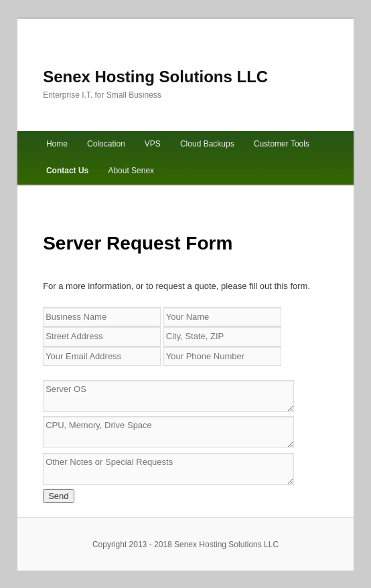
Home (57, 144)
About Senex (131, 171)
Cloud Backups (207, 144)
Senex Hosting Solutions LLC (155, 77)
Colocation (106, 144)
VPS (153, 144)
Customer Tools (282, 144)
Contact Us (67, 171)
